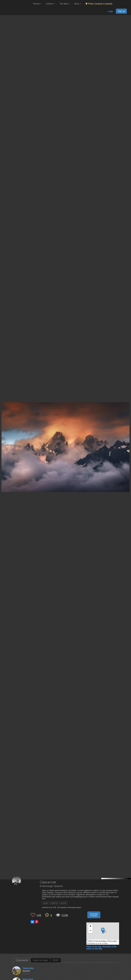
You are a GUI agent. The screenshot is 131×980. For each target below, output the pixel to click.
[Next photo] (128, 433)
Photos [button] (37, 4)
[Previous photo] (3, 433)
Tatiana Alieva (28, 968)
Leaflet (90, 941)
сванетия (54, 903)
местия (63, 903)
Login (110, 11)
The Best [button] (65, 4)
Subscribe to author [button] (94, 915)
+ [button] (90, 926)
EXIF (56, 960)
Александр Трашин (51, 886)
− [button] (90, 931)
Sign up (121, 11)
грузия (46, 903)
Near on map (40, 960)
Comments (22, 960)
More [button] (78, 4)
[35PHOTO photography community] (16, 4)
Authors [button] (51, 4)
